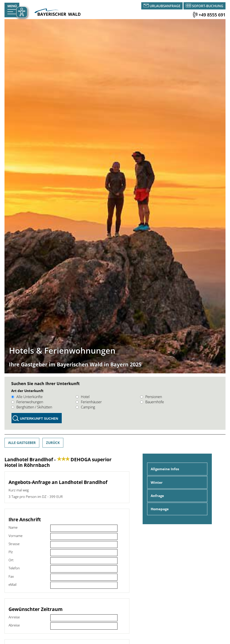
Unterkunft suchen (39, 418)
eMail (12, 584)
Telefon (14, 568)
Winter (157, 482)
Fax (11, 576)
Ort (11, 560)
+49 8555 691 (212, 15)
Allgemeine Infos (165, 469)
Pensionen (151, 397)
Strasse (14, 544)
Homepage (160, 509)
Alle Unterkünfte (27, 397)
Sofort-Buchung (208, 6)
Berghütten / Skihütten (32, 407)
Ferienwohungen (27, 402)
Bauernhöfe (152, 402)
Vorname (15, 536)
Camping (85, 407)
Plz (11, 552)
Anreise (14, 617)
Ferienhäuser (89, 402)
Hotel (83, 397)
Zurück (53, 443)
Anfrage (157, 496)
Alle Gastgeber (22, 443)
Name (13, 527)
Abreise (14, 625)
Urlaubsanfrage (165, 6)
